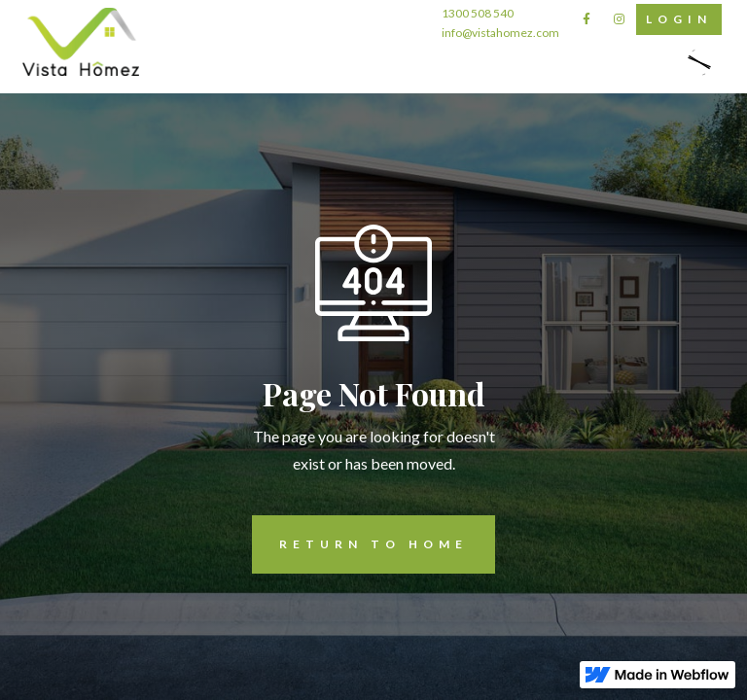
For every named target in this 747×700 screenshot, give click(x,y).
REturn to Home (360, 544)
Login (674, 19)
